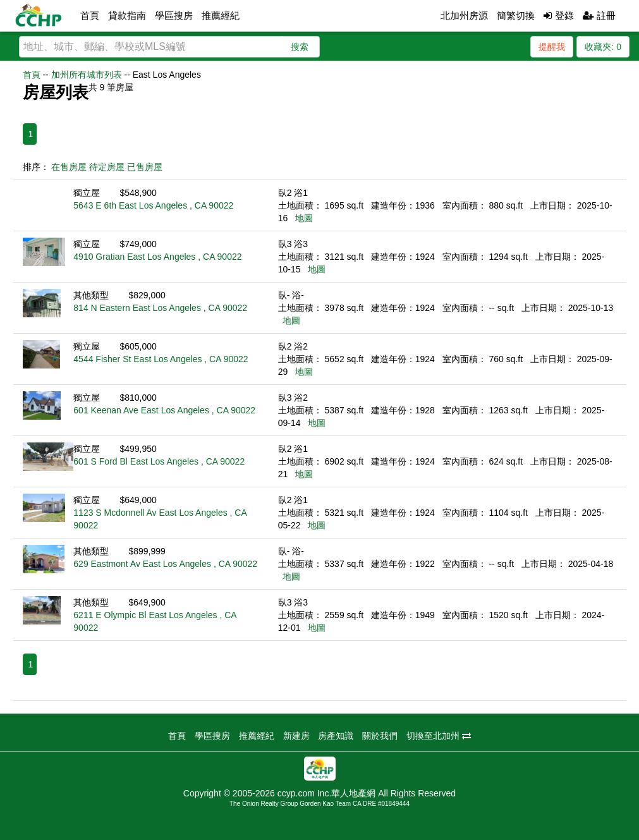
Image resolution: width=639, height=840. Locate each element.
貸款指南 (127, 15)
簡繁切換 (516, 15)
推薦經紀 (221, 15)
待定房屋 (107, 167)
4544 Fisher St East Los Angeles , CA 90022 (161, 359)
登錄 (558, 15)
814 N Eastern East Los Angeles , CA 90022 (160, 308)
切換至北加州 (439, 736)
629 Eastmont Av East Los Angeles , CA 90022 (165, 564)
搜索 (300, 47)
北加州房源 (464, 15)
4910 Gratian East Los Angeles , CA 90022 (157, 257)
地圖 (304, 218)
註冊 (599, 15)
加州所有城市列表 (87, 75)
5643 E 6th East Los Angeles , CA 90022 (153, 205)
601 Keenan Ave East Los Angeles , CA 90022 (164, 410)
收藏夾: (603, 47)
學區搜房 (174, 15)
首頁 (90, 15)
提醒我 (552, 47)
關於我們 (380, 736)
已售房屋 (145, 167)
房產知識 (336, 736)
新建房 (296, 736)
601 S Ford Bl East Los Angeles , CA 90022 (159, 461)
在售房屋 (69, 167)
